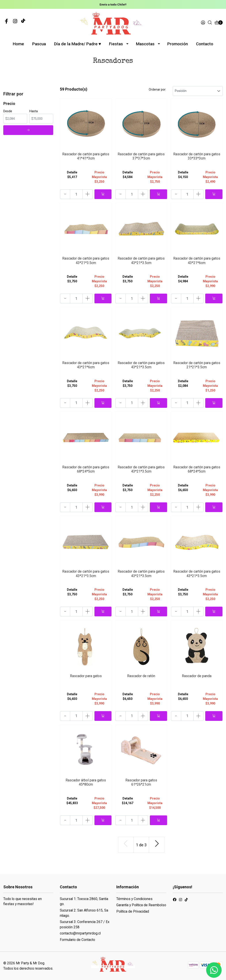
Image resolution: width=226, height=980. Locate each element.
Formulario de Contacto (77, 940)
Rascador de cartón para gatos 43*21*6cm (197, 260)
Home (18, 44)
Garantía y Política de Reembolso (141, 905)
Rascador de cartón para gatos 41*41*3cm (86, 156)
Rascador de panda (197, 676)
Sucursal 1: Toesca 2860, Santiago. (84, 901)
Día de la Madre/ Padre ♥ (78, 44)
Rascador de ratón (141, 676)
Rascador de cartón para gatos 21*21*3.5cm (197, 365)
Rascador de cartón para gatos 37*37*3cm (141, 156)
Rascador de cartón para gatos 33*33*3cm (197, 156)
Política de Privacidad (133, 911)
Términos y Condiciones (134, 899)
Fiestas (116, 44)
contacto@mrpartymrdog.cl (80, 933)
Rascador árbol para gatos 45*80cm (86, 782)
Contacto (205, 44)
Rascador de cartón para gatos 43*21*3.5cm (86, 260)
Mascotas (145, 44)
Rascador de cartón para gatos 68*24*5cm (86, 469)
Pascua (39, 44)
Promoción (178, 44)
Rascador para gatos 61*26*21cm (141, 782)
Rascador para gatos (86, 676)
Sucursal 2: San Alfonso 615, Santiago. (84, 913)
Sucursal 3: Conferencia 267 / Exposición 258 (85, 924)
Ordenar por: (157, 89)
